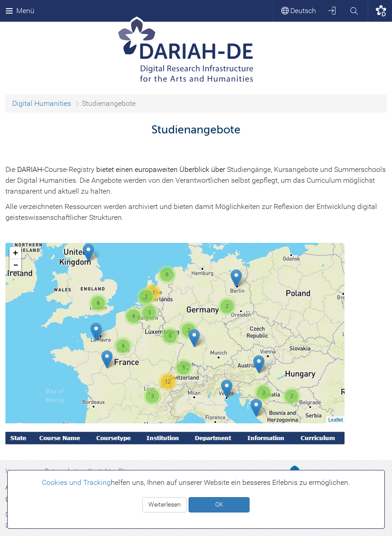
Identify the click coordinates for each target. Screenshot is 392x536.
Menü (20, 11)
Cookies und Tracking (76, 482)
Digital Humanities (42, 103)
